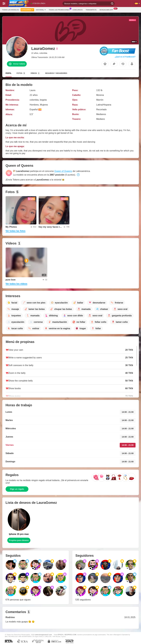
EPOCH (60, 635)
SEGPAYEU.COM (70, 635)
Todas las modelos (11, 10)
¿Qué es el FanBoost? (125, 57)
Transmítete (91, 10)
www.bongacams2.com (44, 635)
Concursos (78, 10)
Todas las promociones (60, 9)
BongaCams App (107, 9)
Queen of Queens (63, 171)
